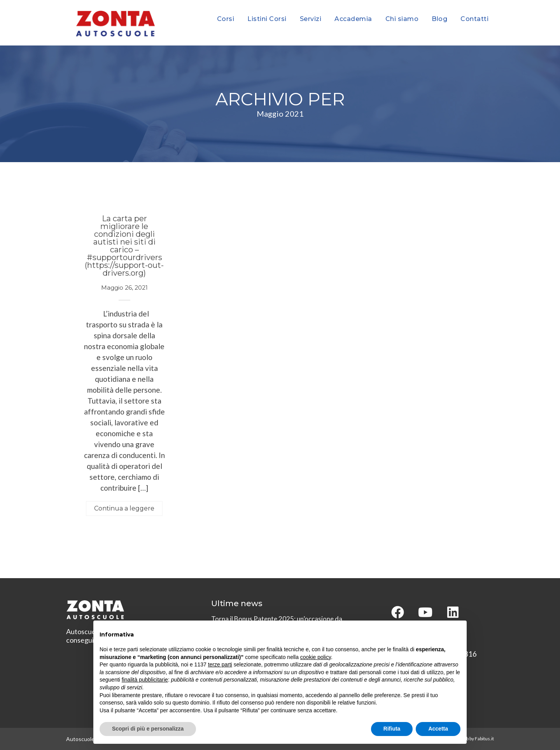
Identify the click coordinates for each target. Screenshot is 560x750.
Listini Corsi (267, 19)
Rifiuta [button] (392, 729)
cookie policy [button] (316, 657)
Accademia (353, 19)
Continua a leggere (124, 508)
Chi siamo (402, 19)
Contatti (474, 19)
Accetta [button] (438, 729)
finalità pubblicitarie (145, 680)
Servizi (311, 19)
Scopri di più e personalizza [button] (148, 729)
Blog (439, 19)
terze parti (220, 664)
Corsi (226, 19)
